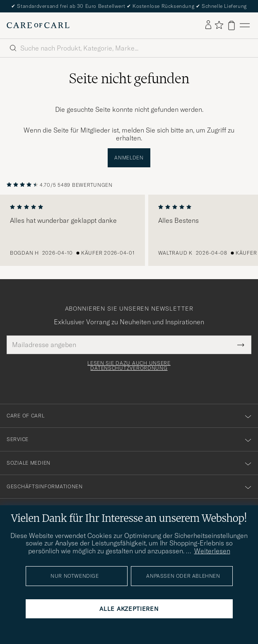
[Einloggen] (208, 25)
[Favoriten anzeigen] (219, 25)
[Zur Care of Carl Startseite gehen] (38, 25)
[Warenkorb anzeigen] (231, 25)
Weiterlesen (212, 551)
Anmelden (129, 158)
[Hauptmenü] (245, 25)
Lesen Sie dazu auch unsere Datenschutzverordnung (129, 366)
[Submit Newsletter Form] (241, 345)
